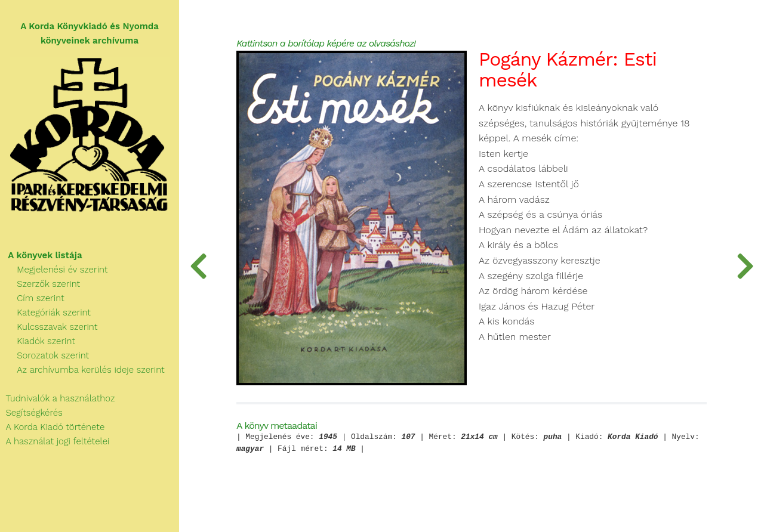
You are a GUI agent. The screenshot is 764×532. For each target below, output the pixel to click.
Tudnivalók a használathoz (57, 398)
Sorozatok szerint (44, 355)
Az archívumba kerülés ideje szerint (82, 370)
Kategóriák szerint (45, 313)
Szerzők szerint (40, 284)
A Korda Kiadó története (52, 427)
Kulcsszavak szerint (49, 327)
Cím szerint (32, 298)
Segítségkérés (31, 413)
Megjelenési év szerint (54, 270)
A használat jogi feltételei (55, 441)
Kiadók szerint (38, 341)
